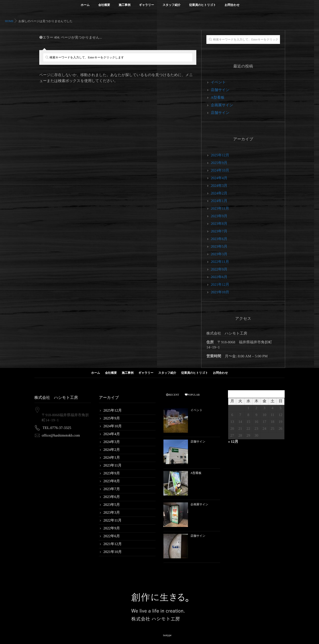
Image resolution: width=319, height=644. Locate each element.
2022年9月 (219, 269)
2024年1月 (219, 201)
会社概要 (104, 8)
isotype (167, 634)
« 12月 (233, 442)
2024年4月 (219, 178)
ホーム (85, 8)
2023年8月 (219, 224)
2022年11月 (220, 262)
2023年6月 (219, 239)
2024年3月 (219, 186)
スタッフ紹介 (172, 8)
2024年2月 (219, 193)
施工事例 (124, 8)
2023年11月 (220, 209)
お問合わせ (232, 8)
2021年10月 (220, 292)
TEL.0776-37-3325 (57, 426)
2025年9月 (219, 163)
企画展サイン (222, 105)
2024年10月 (220, 171)
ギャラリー (146, 8)
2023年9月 (219, 216)
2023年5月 (219, 247)
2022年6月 (219, 277)
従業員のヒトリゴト (203, 8)
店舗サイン (220, 90)
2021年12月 (220, 285)
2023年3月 (219, 254)
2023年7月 (219, 231)
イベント (218, 82)
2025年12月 (220, 155)
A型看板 (218, 98)
